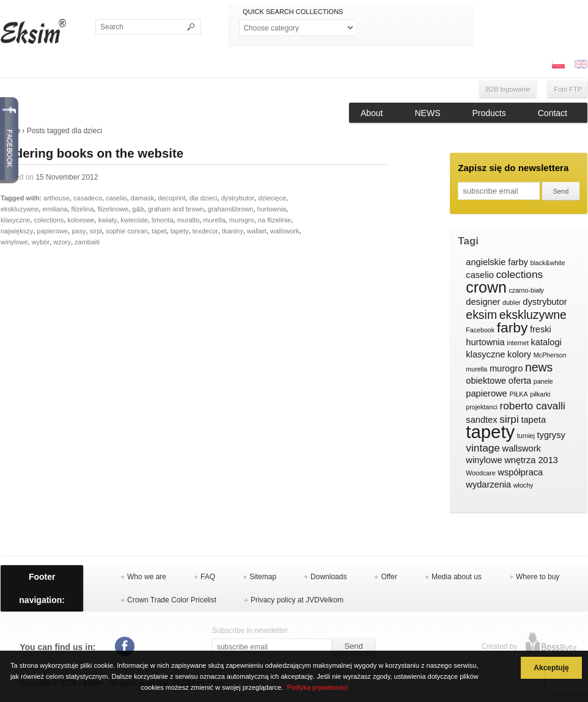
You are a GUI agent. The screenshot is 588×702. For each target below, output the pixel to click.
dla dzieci (204, 198)
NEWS (428, 113)
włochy (524, 485)
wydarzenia (488, 484)
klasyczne (15, 220)
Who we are (147, 577)
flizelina (83, 209)
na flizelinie (274, 220)
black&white (547, 263)
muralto (189, 220)
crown (486, 288)
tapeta (533, 420)
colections (49, 220)
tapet (159, 231)
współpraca (520, 472)
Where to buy (538, 577)
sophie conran (127, 231)
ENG (581, 64)
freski (541, 329)
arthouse (57, 198)
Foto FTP (568, 89)
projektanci (482, 407)
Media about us (457, 577)
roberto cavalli (533, 406)
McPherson (550, 355)
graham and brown (176, 209)
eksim (481, 315)
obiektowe (486, 381)
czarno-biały (526, 290)
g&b (138, 209)
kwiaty (108, 220)
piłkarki (540, 394)
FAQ (208, 577)
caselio (116, 198)
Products (489, 113)
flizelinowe (113, 209)
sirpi (96, 231)
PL (558, 64)
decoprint (171, 198)
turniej (526, 436)
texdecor (205, 231)
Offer (389, 577)
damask (143, 198)
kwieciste (134, 220)
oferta (520, 381)
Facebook (480, 330)
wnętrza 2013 (531, 460)
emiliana (55, 209)
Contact (553, 113)
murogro (242, 220)
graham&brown (231, 209)
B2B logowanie (508, 89)
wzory (62, 242)
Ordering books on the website (92, 153)
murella (214, 220)
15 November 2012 (67, 177)
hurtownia (272, 209)
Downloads (329, 577)
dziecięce (272, 198)
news (539, 368)
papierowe (52, 231)
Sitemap (263, 577)
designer (483, 302)
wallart (257, 231)
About (372, 113)
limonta (162, 220)
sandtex (481, 420)
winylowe (14, 242)
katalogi (546, 342)
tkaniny (233, 231)
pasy (79, 231)
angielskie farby (497, 262)
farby (513, 328)
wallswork (285, 231)
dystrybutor (238, 198)
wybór (41, 242)
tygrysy (551, 435)
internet (518, 343)
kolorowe (81, 220)
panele (543, 381)
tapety (180, 231)
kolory (519, 354)
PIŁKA (518, 394)
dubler (512, 302)
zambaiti (87, 242)
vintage (483, 448)
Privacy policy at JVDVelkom (297, 600)
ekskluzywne (20, 209)
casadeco (88, 198)
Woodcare (480, 473)
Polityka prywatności (317, 687)
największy (17, 231)
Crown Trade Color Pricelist (172, 600)
